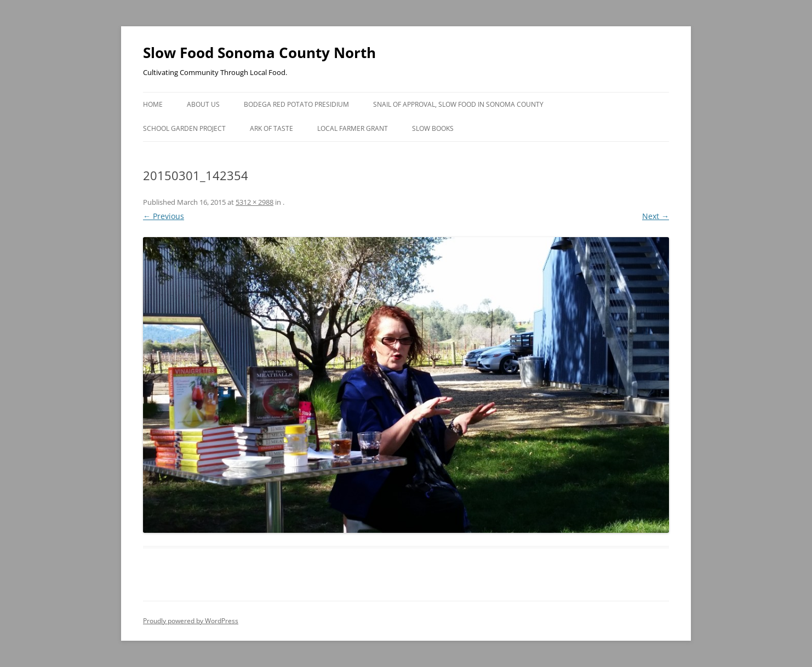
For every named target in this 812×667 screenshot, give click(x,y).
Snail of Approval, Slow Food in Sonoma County (458, 104)
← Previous (164, 216)
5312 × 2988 (255, 202)
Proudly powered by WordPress (191, 621)
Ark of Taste (271, 128)
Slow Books (433, 128)
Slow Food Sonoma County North (259, 53)
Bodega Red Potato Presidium (296, 104)
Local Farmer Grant (353, 128)
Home (153, 104)
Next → (656, 216)
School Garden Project (184, 128)
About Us (203, 104)
